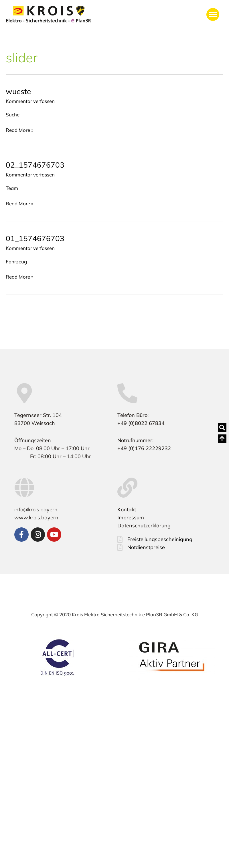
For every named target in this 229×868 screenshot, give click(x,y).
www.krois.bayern (36, 518)
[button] (213, 14)
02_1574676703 (35, 165)
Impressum (131, 518)
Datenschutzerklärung (144, 526)
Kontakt (127, 510)
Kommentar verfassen (30, 101)
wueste (18, 91)
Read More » (20, 130)
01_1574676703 (35, 238)
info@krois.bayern (36, 510)
